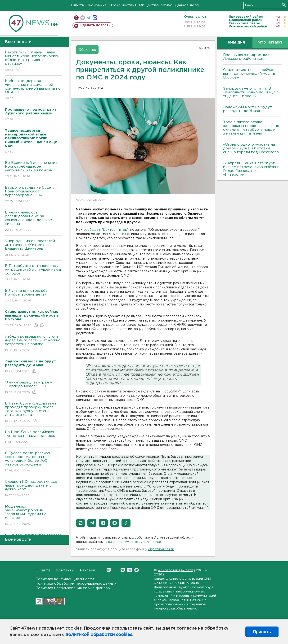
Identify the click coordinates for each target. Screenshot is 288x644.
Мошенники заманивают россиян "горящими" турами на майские (33, 516)
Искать (284, 5)
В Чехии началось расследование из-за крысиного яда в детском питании (33, 221)
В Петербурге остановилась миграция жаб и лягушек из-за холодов (33, 273)
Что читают (270, 42)
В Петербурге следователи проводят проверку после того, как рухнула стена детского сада (33, 412)
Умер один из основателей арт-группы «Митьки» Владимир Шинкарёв (33, 248)
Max (137, 570)
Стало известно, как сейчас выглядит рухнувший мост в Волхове (249, 74)
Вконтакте (109, 570)
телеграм (89, 18)
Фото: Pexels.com (91, 200)
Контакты (65, 570)
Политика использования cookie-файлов (73, 588)
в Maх (157, 542)
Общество (149, 5)
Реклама (88, 570)
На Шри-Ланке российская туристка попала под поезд (33, 437)
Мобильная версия (76, 18)
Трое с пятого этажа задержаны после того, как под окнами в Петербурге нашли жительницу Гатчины (252, 128)
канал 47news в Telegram (128, 542)
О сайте (43, 570)
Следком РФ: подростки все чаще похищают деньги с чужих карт (33, 489)
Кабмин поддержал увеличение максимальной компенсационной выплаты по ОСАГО (33, 90)
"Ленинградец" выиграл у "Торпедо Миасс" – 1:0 (33, 388)
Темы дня (235, 42)
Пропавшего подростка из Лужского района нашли (248, 57)
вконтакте (83, 18)
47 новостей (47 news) (176, 570)
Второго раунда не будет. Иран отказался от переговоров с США (33, 195)
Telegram (130, 570)
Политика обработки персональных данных (76, 584)
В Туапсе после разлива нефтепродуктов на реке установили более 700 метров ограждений (33, 462)
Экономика (97, 5)
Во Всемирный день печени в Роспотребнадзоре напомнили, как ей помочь (33, 170)
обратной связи (161, 549)
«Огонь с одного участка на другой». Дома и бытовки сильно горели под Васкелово (251, 148)
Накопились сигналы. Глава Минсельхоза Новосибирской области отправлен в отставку (33, 61)
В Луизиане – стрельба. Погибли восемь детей (33, 296)
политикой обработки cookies (99, 635)
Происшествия (123, 5)
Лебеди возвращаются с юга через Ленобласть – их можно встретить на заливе (33, 344)
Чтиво (167, 5)
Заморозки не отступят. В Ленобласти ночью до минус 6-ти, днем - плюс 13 (252, 92)
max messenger (95, 18)
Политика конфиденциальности (65, 579)
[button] (81, 523)
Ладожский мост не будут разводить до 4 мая (247, 109)
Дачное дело (187, 5)
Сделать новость (95, 25)
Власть (78, 5)
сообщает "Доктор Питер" (106, 230)
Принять (262, 632)
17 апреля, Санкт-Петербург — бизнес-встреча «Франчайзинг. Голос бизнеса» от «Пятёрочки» (251, 169)
